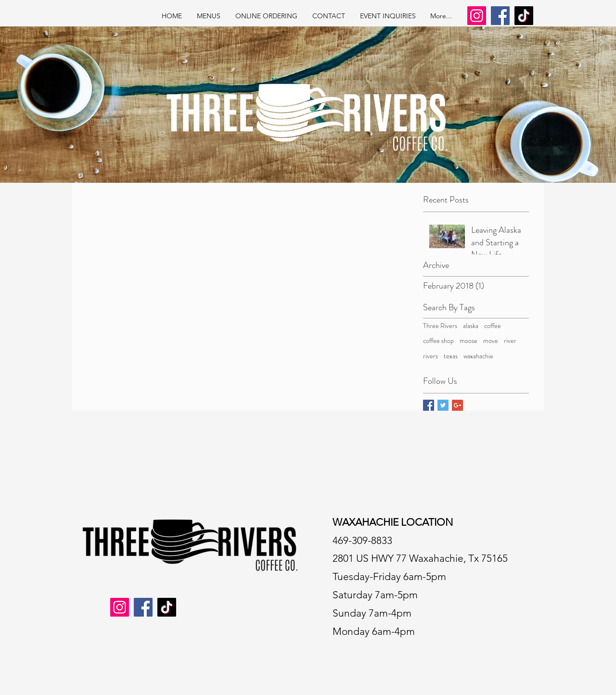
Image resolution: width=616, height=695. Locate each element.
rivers (430, 356)
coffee (493, 326)
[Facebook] (500, 16)
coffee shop (438, 341)
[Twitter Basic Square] (443, 405)
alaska (471, 326)
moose (468, 341)
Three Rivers (440, 326)
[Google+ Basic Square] (457, 405)
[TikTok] (524, 16)
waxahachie (478, 356)
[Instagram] (477, 16)
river (510, 341)
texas (451, 356)
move (491, 341)
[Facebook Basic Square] (429, 405)
